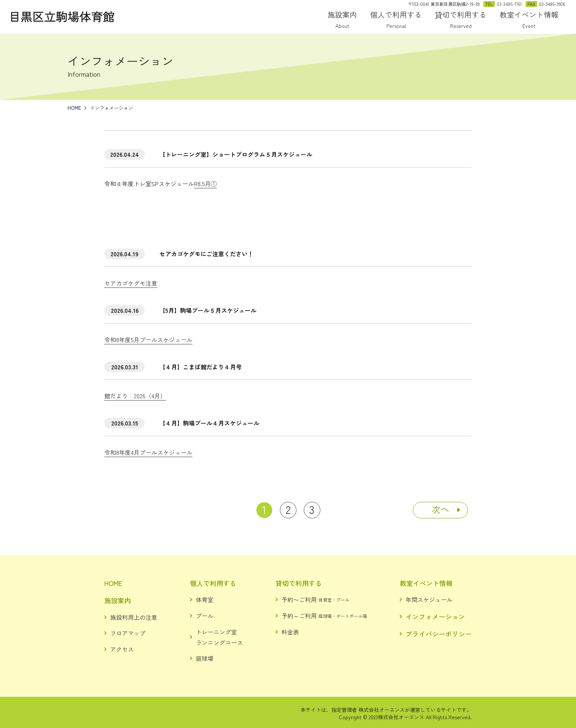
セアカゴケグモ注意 (131, 283)
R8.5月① (205, 184)
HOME (113, 583)
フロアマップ (128, 633)
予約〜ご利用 (315, 600)
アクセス (122, 649)
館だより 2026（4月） (135, 396)
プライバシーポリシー (439, 634)
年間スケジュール (429, 600)
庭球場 (205, 658)
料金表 (290, 632)
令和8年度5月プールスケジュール (148, 340)
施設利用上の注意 (134, 617)
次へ (440, 509)
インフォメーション (435, 616)
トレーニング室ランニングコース (219, 637)
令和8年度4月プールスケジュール (148, 452)
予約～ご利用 (324, 616)
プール (205, 616)
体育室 (205, 600)
